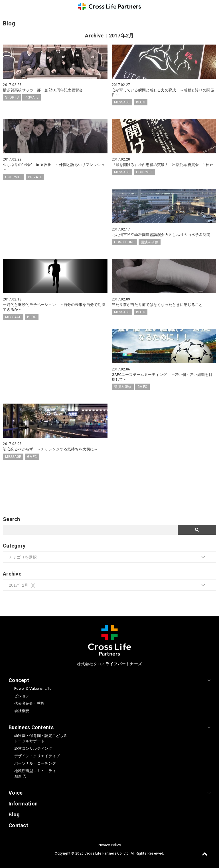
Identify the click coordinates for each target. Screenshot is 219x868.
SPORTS (12, 97)
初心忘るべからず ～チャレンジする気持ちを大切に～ (50, 449)
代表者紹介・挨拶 (29, 703)
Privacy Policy (109, 845)
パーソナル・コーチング (35, 763)
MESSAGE (122, 102)
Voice (16, 793)
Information (23, 804)
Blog (14, 814)
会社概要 (22, 711)
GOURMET (14, 177)
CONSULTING (124, 242)
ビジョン (22, 696)
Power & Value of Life (33, 688)
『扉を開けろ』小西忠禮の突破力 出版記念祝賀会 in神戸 (163, 165)
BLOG (141, 102)
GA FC (142, 387)
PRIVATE (32, 97)
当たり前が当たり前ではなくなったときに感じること (157, 305)
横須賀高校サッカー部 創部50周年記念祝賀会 (43, 90)
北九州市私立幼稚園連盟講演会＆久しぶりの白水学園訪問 (161, 235)
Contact (18, 825)
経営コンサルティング (33, 748)
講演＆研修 (150, 242)
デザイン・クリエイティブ (37, 756)
